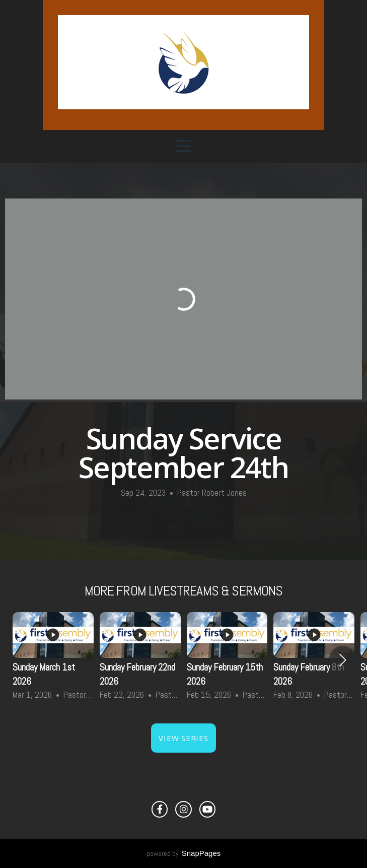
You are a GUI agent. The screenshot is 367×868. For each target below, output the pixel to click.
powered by (184, 853)
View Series (183, 738)
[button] (343, 660)
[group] (53, 660)
